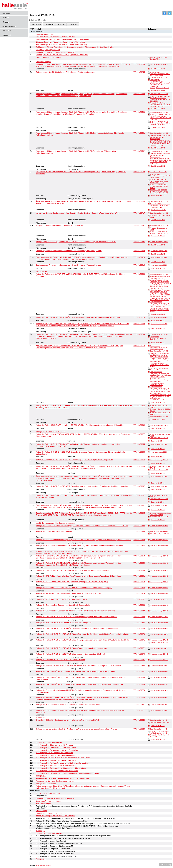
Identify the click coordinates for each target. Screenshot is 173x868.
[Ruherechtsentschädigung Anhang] (149, 368)
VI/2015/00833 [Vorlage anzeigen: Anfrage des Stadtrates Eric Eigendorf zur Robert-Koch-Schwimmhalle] (139, 605)
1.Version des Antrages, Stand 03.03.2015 (160, 277)
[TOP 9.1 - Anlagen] (149, 534)
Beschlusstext (158, 69)
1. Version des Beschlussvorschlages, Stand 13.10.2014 (160, 74)
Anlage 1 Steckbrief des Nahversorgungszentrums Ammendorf (159, 181)
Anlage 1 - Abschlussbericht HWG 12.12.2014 (160, 732)
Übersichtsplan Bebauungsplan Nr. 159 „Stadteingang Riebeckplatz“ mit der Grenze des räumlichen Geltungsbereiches (160, 84)
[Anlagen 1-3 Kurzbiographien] (149, 216)
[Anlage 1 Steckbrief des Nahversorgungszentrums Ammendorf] (149, 180)
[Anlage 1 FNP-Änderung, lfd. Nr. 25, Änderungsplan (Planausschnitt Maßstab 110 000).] (149, 96)
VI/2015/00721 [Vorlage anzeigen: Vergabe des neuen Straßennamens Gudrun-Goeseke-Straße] (139, 226)
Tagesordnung (49, 24)
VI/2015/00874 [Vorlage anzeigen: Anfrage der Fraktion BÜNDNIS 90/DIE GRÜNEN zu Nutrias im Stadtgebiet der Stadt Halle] (139, 654)
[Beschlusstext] (149, 69)
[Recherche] (164, 13)
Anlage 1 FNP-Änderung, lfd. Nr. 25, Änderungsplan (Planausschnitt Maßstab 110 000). (160, 99)
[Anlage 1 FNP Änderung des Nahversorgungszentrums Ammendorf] (149, 204)
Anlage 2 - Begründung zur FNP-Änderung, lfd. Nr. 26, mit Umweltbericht (160, 123)
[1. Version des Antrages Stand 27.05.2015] (149, 513)
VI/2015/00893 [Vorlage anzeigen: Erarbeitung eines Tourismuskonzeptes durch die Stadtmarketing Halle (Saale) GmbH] (139, 251)
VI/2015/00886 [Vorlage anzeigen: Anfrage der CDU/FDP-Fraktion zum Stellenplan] (139, 531)
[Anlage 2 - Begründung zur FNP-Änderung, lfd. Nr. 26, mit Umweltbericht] (149, 121)
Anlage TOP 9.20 (159, 642)
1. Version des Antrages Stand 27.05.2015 (160, 514)
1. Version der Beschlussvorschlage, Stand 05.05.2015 (160, 176)
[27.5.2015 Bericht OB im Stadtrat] (149, 58)
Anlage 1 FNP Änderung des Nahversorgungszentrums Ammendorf (160, 205)
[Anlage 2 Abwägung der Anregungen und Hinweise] (149, 185)
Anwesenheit (73, 24)
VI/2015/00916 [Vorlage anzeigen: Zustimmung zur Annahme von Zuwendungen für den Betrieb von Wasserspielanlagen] (139, 265)
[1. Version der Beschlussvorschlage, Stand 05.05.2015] (149, 174)
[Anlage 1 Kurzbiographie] (149, 228)
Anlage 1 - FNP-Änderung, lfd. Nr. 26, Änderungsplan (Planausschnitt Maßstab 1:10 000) (160, 117)
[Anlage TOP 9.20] (149, 643)
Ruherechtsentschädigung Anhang (159, 369)
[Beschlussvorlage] (149, 64)
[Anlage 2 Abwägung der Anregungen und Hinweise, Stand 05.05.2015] (149, 190)
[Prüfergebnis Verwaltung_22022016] (149, 337)
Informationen (36, 24)
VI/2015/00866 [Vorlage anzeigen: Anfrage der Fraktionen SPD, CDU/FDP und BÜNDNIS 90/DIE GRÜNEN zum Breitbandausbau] (139, 570)
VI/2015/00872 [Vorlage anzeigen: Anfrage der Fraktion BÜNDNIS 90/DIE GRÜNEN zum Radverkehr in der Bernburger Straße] (139, 648)
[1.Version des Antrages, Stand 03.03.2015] (149, 277)
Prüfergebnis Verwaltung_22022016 (158, 338)
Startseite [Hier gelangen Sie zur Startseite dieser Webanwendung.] (6, 13)
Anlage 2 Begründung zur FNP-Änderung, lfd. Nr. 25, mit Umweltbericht (160, 105)
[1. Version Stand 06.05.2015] (149, 434)
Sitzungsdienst (41, 865)
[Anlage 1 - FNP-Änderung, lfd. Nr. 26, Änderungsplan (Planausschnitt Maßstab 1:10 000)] (149, 115)
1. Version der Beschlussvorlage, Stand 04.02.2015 (159, 347)
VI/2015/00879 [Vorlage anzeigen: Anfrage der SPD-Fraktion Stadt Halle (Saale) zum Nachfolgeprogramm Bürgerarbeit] (139, 593)
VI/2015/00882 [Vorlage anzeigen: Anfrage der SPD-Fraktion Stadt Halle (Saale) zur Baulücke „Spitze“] (139, 599)
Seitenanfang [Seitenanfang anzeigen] (166, 865)
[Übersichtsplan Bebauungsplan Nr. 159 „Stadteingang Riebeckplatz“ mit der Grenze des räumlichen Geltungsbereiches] (149, 80)
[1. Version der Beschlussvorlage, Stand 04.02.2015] (149, 346)
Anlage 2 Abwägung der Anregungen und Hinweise (159, 186)
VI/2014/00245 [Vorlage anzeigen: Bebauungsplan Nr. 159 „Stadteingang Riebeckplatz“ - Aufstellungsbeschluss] (139, 72)
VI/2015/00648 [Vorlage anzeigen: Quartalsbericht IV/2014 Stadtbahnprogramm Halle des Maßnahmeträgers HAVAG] (139, 720)
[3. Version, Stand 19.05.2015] (149, 413)
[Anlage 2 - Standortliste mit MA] (149, 735)
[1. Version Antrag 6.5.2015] (149, 495)
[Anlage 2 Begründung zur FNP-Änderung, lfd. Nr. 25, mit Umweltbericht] (149, 103)
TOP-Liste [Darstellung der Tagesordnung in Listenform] (61, 24)
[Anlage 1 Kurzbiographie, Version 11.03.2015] (149, 232)
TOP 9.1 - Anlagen (160, 534)
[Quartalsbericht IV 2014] (149, 723)
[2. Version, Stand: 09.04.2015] (149, 409)
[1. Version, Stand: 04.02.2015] (149, 406)
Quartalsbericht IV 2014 (160, 723)
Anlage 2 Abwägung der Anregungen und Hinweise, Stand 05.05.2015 (159, 191)
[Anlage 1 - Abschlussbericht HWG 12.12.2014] (149, 732)
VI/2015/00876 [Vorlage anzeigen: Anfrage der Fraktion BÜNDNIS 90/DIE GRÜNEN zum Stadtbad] (139, 660)
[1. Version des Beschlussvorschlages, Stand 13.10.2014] (149, 72)
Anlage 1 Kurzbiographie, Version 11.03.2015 (159, 232)
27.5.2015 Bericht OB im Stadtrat (158, 58)
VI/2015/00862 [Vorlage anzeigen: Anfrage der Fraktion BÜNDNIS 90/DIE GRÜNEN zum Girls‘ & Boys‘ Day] (139, 622)
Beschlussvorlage (159, 64)
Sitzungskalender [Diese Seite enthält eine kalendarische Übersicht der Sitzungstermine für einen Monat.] (9, 26)
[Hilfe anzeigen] (170, 13)
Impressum (7, 35)
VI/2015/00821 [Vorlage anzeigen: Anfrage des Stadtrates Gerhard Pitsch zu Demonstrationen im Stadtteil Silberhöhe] (139, 704)
